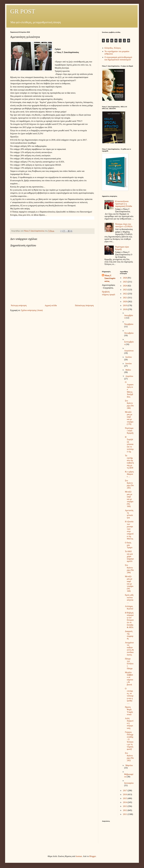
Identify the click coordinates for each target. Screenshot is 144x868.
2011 (125, 814)
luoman (79, 856)
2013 (125, 806)
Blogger (93, 856)
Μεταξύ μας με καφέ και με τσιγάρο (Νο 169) (129, 499)
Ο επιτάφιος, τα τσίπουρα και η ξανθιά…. (129, 696)
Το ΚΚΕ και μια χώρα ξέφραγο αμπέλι (129, 556)
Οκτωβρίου (129, 333)
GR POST (23, 11)
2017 (125, 790)
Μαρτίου (129, 765)
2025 (125, 282)
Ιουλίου (129, 357)
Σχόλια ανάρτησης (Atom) (32, 310)
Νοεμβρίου (129, 324)
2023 (125, 290)
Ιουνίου (129, 363)
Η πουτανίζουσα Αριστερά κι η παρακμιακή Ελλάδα (123, 204)
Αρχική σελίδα (51, 305)
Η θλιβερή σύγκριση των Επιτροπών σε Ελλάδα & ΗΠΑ (129, 620)
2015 (125, 798)
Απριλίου (129, 376)
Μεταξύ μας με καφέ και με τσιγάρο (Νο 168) (129, 584)
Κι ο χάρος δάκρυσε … (129, 474)
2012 (125, 810)
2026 (125, 278)
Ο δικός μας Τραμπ (129, 545)
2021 (125, 298)
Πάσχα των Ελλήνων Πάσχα (129, 664)
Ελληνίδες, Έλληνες (113, 48)
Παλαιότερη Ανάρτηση (84, 305)
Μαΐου (128, 370)
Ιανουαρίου (129, 783)
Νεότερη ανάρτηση (19, 305)
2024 (125, 286)
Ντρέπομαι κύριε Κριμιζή (129, 431)
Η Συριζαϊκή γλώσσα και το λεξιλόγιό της (129, 444)
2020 (125, 302)
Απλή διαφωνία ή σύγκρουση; (129, 723)
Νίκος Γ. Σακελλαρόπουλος (110, 278)
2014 (125, 802)
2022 (125, 294)
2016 (125, 794)
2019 (125, 305)
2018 (125, 309)
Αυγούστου (129, 351)
